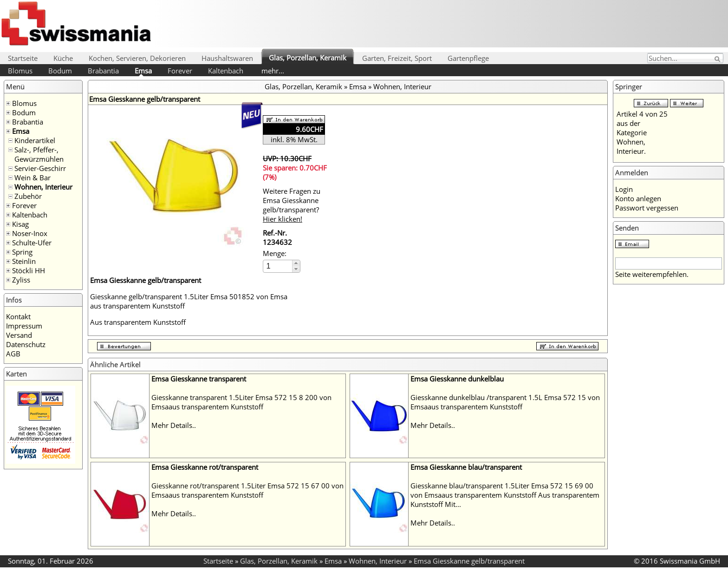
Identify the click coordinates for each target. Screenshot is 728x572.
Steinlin (24, 261)
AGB (13, 354)
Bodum (60, 71)
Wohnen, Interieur (43, 187)
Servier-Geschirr (40, 168)
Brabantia (103, 71)
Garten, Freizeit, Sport (397, 58)
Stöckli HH (29, 270)
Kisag (20, 224)
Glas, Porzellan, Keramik (308, 58)
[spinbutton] (278, 266)
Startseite (23, 58)
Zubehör (28, 196)
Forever (180, 71)
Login (624, 189)
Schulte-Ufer (32, 243)
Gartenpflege (468, 58)
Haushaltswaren (227, 58)
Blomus (20, 71)
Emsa (143, 71)
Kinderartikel (35, 140)
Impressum (24, 326)
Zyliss (21, 280)
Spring (22, 252)
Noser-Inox (30, 233)
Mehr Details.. (174, 425)
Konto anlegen (638, 198)
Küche (63, 58)
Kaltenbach (226, 71)
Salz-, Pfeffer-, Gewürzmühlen (39, 154)
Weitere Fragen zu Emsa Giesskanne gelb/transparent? (292, 205)
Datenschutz (26, 344)
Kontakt (18, 316)
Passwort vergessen (647, 208)
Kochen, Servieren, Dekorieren (137, 58)
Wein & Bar (32, 178)
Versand (19, 335)
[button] (296, 263)
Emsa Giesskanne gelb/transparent (469, 561)
